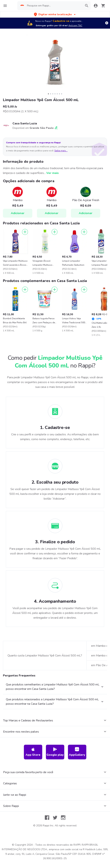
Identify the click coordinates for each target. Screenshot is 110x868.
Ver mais (53, 173)
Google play (55, 752)
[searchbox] (54, 6)
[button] (55, 14)
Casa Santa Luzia (25, 123)
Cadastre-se (61, 21)
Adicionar (18, 213)
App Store (33, 752)
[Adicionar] (25, 232)
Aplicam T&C (75, 26)
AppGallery (77, 752)
